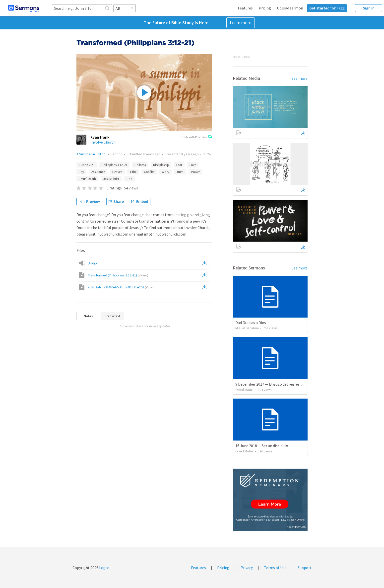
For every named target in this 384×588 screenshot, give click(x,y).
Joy (81, 172)
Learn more (241, 23)
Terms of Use (275, 568)
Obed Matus (244, 390)
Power (195, 172)
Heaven (117, 172)
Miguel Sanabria (247, 328)
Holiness (140, 165)
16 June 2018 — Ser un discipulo (262, 446)
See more (300, 78)
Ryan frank (100, 137)
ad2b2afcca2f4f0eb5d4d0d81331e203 (122, 287)
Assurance (98, 172)
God (129, 179)
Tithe (133, 172)
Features (245, 8)
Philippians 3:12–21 (114, 165)
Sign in (369, 8)
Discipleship (161, 165)
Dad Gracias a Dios (251, 323)
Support (305, 568)
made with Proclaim (196, 137)
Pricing (265, 8)
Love (193, 165)
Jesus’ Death (87, 179)
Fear (179, 165)
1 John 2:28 (87, 165)
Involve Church (103, 142)
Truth (180, 172)
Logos (104, 568)
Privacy (247, 568)
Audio (93, 263)
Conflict (149, 172)
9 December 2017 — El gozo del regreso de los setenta (281, 384)
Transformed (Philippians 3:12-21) (118, 275)
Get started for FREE (327, 8)
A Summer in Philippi (91, 154)
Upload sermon (290, 8)
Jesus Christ (111, 179)
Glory (165, 172)
